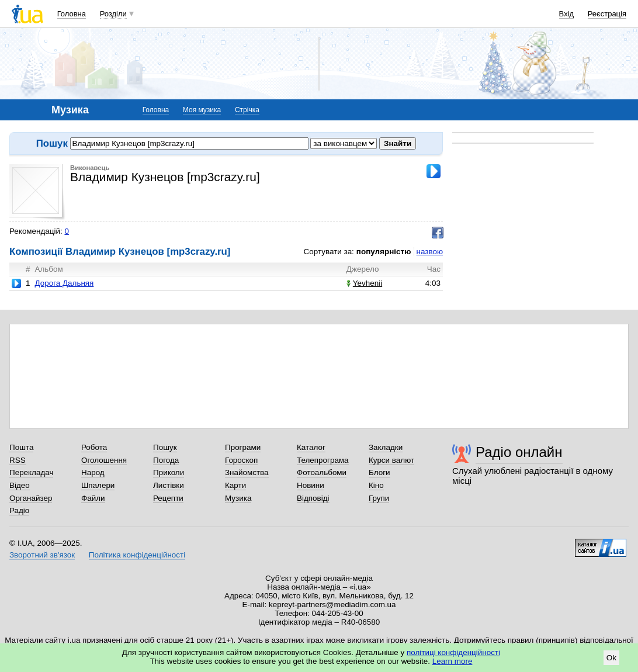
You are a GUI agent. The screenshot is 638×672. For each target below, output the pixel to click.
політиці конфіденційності (453, 652)
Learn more (453, 661)
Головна (72, 14)
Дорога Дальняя (64, 283)
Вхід (567, 14)
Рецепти (168, 498)
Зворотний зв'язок (42, 555)
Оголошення (104, 460)
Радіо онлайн (519, 452)
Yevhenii (364, 283)
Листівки (169, 485)
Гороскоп (241, 460)
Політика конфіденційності (137, 555)
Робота (94, 447)
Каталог (311, 447)
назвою (430, 252)
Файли (93, 498)
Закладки (386, 447)
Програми (243, 447)
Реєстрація (607, 14)
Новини (311, 485)
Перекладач (31, 472)
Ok (611, 658)
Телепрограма (323, 460)
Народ (93, 472)
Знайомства (247, 472)
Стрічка (247, 110)
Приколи (169, 472)
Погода (166, 460)
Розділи (113, 14)
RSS (18, 460)
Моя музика (202, 110)
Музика (238, 498)
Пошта (21, 447)
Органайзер (31, 498)
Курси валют (391, 460)
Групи (379, 498)
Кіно (376, 485)
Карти (235, 485)
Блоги (379, 472)
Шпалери (98, 485)
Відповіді (313, 498)
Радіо (19, 510)
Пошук (165, 447)
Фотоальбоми (322, 472)
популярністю (384, 252)
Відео (20, 485)
